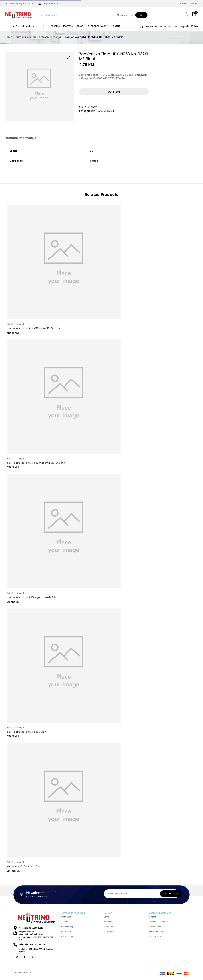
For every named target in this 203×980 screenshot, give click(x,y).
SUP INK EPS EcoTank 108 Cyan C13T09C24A (32, 598)
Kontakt (195, 4)
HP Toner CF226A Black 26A (23, 867)
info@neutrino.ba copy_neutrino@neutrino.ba (31, 933)
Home (8, 37)
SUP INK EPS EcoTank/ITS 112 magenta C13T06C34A (36, 463)
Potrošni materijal (50, 37)
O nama (182, 4)
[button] (194, 14)
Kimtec (94, 161)
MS (91, 151)
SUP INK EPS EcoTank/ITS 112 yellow (27, 732)
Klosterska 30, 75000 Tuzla (19, 4)
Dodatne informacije (20, 138)
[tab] (20, 138)
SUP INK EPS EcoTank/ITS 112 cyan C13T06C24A (34, 329)
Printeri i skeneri (26, 37)
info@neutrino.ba (51, 4)
